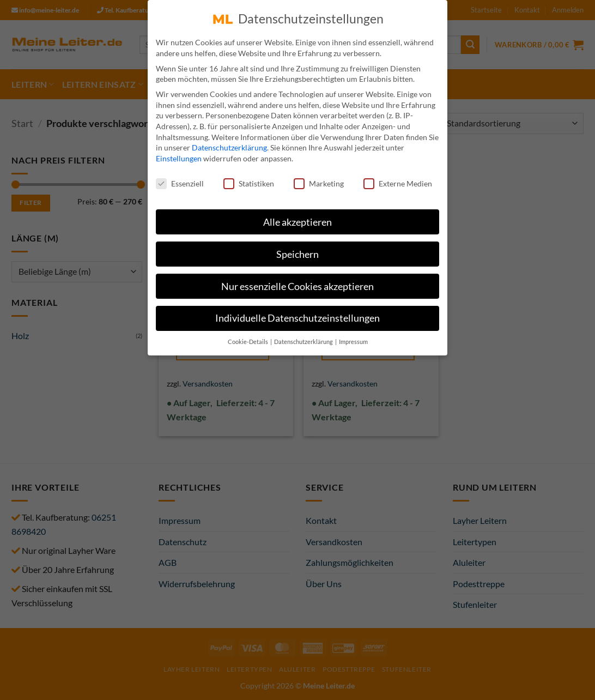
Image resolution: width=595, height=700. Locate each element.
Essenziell (180, 180)
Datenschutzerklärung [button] (304, 339)
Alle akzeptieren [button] (297, 218)
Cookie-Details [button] (248, 339)
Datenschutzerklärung (229, 144)
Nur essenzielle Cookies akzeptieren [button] (297, 283)
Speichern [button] (297, 251)
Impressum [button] (353, 339)
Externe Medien (398, 180)
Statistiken (249, 180)
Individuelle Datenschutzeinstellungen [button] (297, 315)
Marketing (319, 180)
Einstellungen (179, 155)
